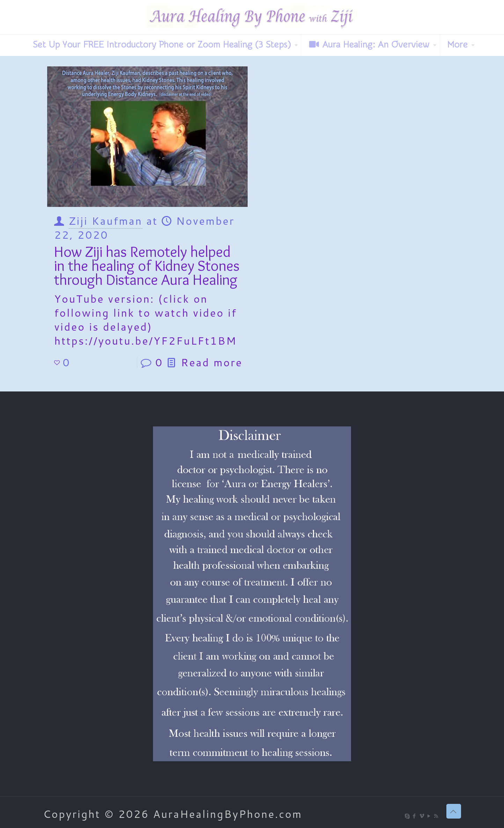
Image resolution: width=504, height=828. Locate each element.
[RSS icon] (437, 816)
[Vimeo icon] (422, 816)
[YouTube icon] (429, 816)
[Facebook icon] (415, 816)
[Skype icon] (407, 816)
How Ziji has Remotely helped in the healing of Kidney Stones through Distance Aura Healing (147, 265)
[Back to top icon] (454, 811)
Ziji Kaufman (106, 221)
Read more (212, 362)
